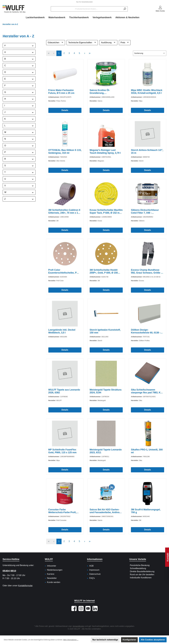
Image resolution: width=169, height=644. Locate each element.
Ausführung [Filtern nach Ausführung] (108, 42)
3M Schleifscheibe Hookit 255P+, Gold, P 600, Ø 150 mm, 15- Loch (104, 271)
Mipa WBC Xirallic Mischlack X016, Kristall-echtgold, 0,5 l (147, 92)
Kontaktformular (25, 586)
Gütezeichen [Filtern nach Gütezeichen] (56, 42)
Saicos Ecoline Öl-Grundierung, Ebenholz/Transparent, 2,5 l (105, 92)
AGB (91, 566)
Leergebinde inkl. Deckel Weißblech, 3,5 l (62, 331)
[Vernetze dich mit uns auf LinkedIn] (95, 608)
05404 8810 (9, 571)
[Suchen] (125, 9)
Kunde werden (54, 582)
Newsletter (52, 578)
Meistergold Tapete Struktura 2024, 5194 (106, 391)
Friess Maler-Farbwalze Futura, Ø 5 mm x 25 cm (61, 92)
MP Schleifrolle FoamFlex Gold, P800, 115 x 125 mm (62, 451)
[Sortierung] (150, 53)
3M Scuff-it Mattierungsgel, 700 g (146, 511)
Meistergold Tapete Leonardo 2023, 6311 (106, 451)
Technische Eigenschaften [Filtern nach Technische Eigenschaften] (82, 42)
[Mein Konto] (160, 9)
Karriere (51, 574)
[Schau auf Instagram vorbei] (81, 608)
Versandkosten (79, 626)
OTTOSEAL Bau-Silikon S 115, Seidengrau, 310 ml (65, 152)
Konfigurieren (129, 640)
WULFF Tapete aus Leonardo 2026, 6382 (64, 391)
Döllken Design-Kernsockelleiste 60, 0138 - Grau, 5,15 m (146, 331)
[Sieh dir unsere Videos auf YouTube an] (88, 608)
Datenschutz (95, 574)
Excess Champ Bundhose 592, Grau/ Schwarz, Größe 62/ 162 (147, 271)
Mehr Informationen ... (71, 640)
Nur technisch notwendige (105, 640)
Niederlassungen (55, 570)
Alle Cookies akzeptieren (153, 640)
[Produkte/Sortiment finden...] (86, 9)
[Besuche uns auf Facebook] (74, 608)
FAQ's (92, 578)
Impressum (94, 570)
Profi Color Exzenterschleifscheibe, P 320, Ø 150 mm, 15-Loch (63, 271)
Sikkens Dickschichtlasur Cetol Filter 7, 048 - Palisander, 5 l (145, 211)
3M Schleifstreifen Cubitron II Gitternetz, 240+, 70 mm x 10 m (64, 211)
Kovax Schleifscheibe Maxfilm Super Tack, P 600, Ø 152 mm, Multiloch (106, 211)
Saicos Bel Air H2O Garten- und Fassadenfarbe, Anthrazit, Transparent (106, 511)
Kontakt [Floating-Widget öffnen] (168, 557)
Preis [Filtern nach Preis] (125, 42)
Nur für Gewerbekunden (84, 2)
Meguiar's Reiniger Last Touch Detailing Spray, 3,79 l (105, 152)
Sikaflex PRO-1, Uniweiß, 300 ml (147, 451)
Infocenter (52, 566)
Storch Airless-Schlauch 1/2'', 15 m (147, 152)
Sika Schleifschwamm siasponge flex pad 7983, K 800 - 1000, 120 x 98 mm (146, 391)
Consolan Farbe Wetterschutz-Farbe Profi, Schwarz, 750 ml (62, 511)
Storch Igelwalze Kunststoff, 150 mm (105, 331)
